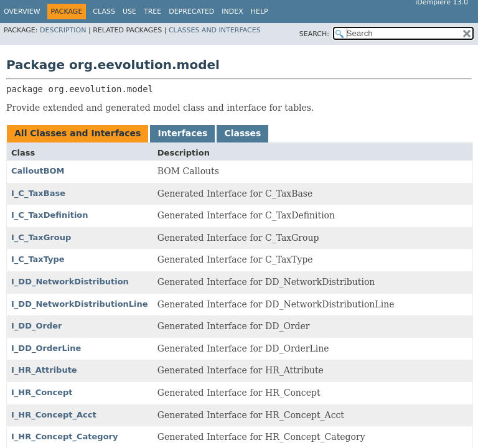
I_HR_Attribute (44, 370)
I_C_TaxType (38, 259)
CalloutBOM (38, 171)
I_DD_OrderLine (46, 348)
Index (232, 12)
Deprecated (191, 12)
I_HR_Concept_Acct (54, 415)
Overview (22, 12)
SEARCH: (314, 34)
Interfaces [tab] (182, 133)
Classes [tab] (242, 133)
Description (63, 30)
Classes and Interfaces (215, 30)
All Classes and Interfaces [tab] (77, 133)
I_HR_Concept (42, 392)
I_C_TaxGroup (41, 237)
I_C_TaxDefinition (50, 215)
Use (129, 12)
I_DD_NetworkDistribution (70, 282)
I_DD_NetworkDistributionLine (80, 304)
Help (260, 12)
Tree (152, 12)
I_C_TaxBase (38, 193)
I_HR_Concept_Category (64, 436)
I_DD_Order (36, 326)
